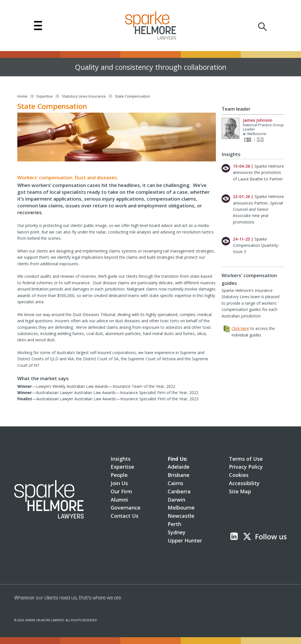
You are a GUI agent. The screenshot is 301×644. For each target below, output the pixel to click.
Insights (121, 459)
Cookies (239, 475)
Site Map (240, 491)
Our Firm (121, 491)
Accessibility (244, 483)
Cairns (175, 483)
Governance (126, 508)
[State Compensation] (132, 96)
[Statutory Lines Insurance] (84, 96)
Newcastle (181, 516)
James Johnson (258, 120)
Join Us (119, 483)
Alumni (119, 500)
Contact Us (125, 516)
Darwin (176, 500)
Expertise (122, 467)
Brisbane (179, 475)
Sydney (177, 532)
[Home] (22, 96)
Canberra (179, 491)
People (119, 475)
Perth (174, 524)
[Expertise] (45, 96)
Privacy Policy (246, 467)
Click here (240, 328)
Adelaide (179, 467)
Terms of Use (246, 459)
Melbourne (181, 508)
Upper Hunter (185, 540)
